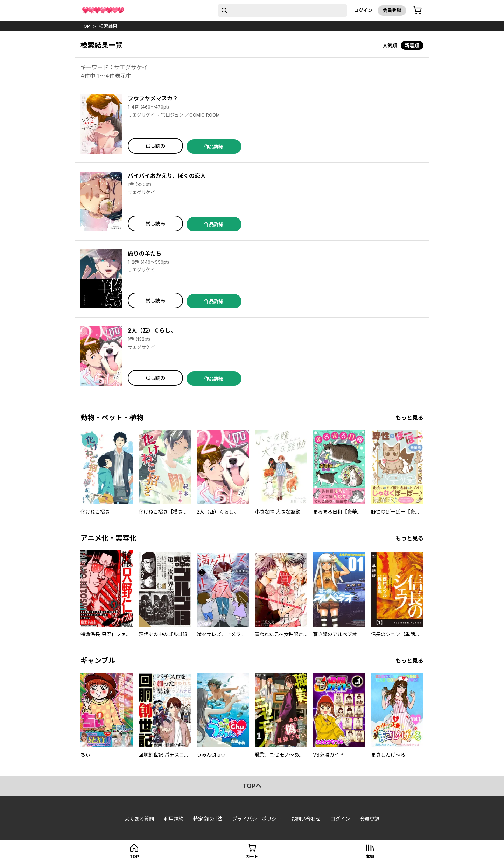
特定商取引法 (208, 819)
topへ (252, 786)
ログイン (363, 10)
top (85, 26)
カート (252, 857)
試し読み (155, 146)
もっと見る (409, 418)
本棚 (370, 857)
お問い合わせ (306, 819)
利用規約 (174, 819)
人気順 (390, 45)
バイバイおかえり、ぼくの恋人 (167, 176)
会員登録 (392, 10)
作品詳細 (214, 147)
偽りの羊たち (145, 253)
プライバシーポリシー (257, 819)
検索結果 (108, 26)
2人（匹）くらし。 (152, 330)
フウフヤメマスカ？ (153, 98)
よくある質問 (139, 819)
